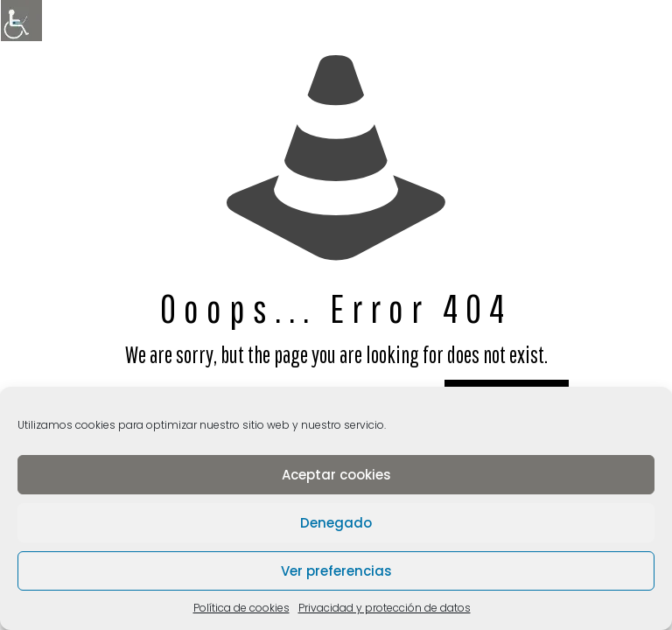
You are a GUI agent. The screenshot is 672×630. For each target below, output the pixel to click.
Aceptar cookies (336, 475)
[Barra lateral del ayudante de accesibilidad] (21, 21)
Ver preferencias (336, 571)
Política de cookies (241, 608)
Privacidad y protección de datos (385, 608)
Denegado (336, 523)
